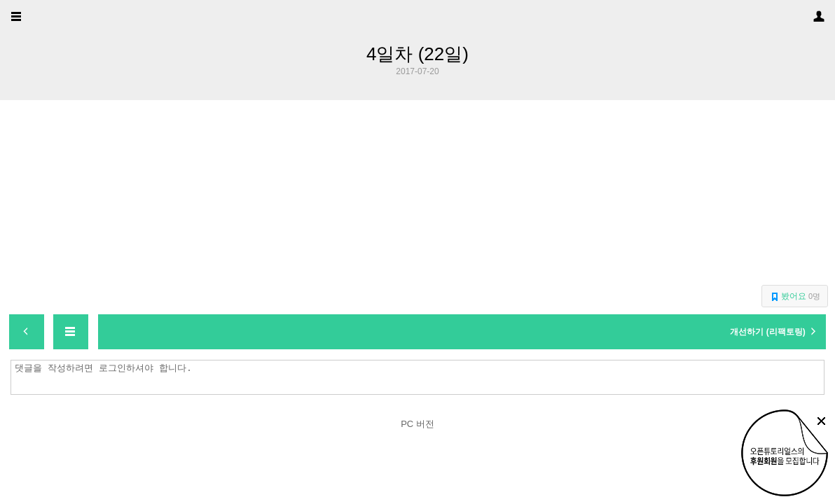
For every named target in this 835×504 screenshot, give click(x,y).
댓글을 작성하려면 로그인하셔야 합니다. (421, 377)
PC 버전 (417, 424)
